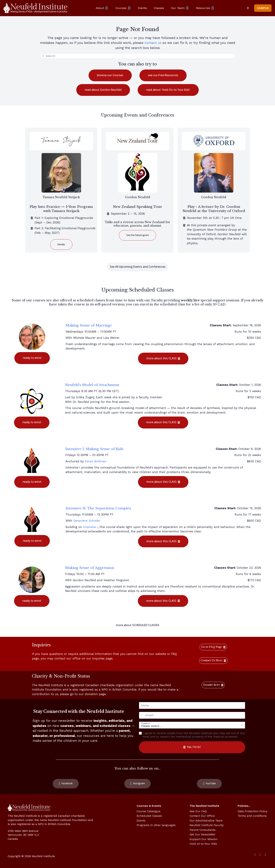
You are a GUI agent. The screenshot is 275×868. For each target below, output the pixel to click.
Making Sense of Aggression (90, 568)
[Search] (248, 8)
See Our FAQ (198, 811)
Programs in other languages (156, 825)
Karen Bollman (96, 461)
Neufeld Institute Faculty (207, 825)
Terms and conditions (252, 816)
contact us (153, 43)
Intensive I (90, 527)
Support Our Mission (204, 839)
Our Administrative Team (206, 821)
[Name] (192, 705)
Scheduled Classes (149, 816)
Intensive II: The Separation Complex (98, 508)
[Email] (195, 715)
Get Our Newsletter (203, 834)
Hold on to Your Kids (203, 844)
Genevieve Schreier (87, 521)
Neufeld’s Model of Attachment (92, 385)
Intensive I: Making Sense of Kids (94, 449)
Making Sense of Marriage (89, 325)
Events (141, 821)
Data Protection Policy (252, 811)
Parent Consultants (203, 830)
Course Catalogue (149, 811)
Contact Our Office (202, 816)
